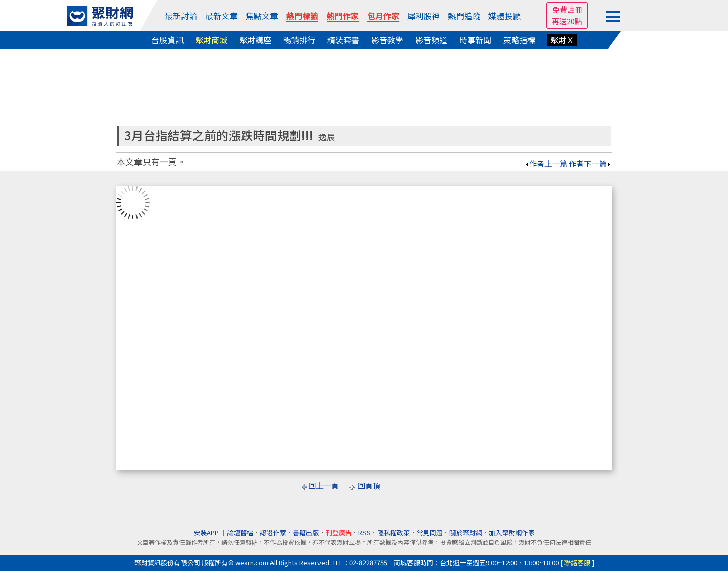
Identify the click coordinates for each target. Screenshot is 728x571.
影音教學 (387, 40)
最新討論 (181, 16)
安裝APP (207, 532)
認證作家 (273, 532)
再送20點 (567, 21)
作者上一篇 (546, 163)
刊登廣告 (339, 532)
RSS (365, 532)
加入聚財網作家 (512, 532)
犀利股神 (424, 16)
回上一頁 (324, 485)
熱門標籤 (302, 16)
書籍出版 (306, 532)
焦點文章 (262, 16)
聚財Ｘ (562, 40)
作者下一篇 (590, 163)
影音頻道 (431, 40)
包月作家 (383, 16)
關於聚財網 (466, 532)
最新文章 (221, 16)
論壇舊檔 (240, 532)
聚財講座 (255, 40)
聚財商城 (211, 40)
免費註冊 (567, 9)
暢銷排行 (299, 40)
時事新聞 (475, 40)
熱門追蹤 (464, 16)
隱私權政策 (394, 532)
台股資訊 (167, 40)
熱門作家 (343, 16)
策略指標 (519, 40)
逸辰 (327, 137)
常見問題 (430, 532)
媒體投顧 (505, 16)
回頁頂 (369, 485)
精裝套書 (343, 40)
